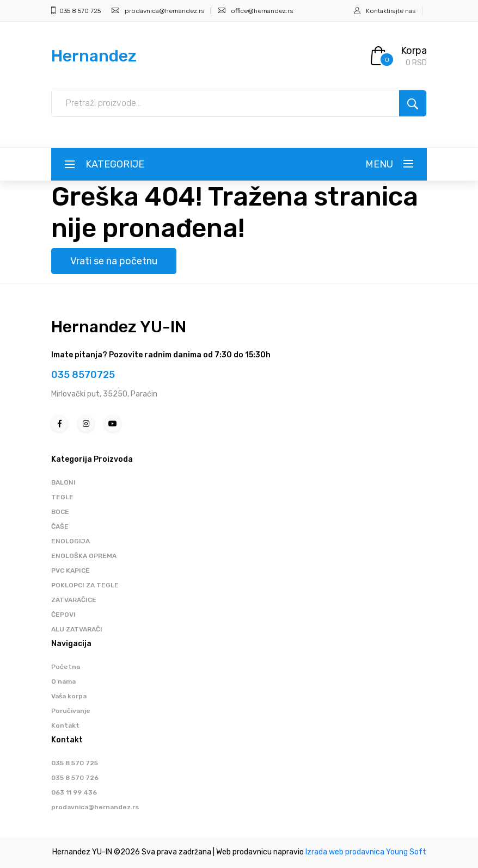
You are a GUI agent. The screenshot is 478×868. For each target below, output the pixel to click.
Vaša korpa (69, 696)
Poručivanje (71, 711)
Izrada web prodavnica (345, 852)
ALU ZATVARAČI (77, 629)
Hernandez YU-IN (119, 327)
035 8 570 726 (75, 778)
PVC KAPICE (71, 571)
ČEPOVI (63, 615)
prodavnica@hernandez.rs (158, 11)
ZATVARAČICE (74, 600)
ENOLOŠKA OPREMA (84, 556)
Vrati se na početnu (114, 261)
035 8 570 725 (76, 11)
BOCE (60, 512)
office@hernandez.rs (255, 11)
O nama (63, 681)
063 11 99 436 (74, 792)
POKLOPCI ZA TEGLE (85, 585)
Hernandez (94, 55)
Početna (66, 667)
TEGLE (62, 497)
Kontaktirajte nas (391, 11)
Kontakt (65, 726)
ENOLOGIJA (71, 541)
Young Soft (406, 852)
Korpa (414, 51)
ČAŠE (60, 526)
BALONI (63, 482)
